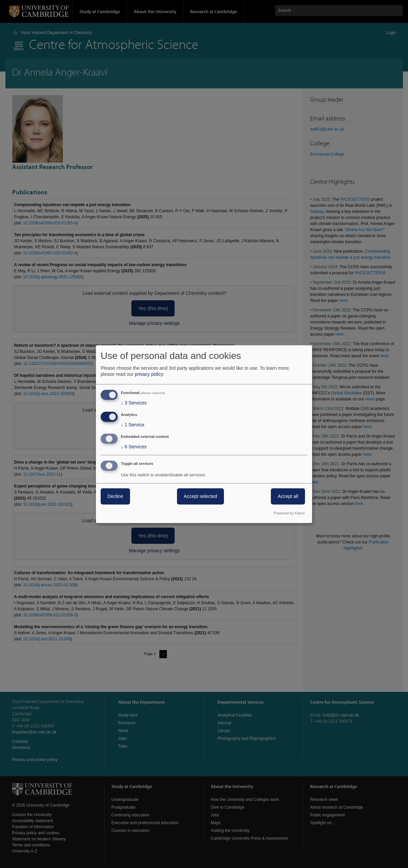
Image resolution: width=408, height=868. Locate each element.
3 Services (134, 403)
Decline (115, 496)
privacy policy (149, 374)
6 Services (134, 447)
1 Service (133, 425)
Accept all (288, 496)
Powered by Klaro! (289, 513)
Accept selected (200, 496)
